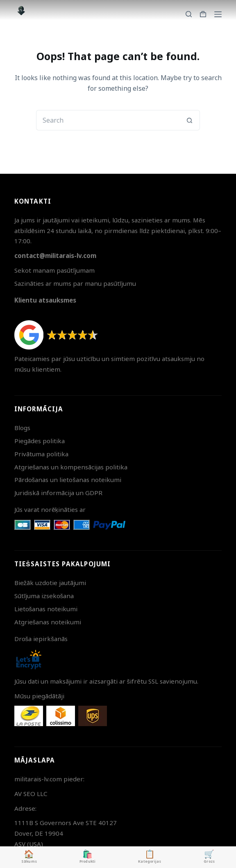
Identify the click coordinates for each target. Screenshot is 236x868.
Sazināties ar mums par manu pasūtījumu (75, 283)
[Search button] (190, 120)
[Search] (189, 14)
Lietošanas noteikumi (46, 609)
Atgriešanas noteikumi (48, 622)
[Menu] (218, 14)
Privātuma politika (41, 454)
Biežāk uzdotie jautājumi (50, 583)
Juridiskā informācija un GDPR (58, 493)
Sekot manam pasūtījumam (54, 270)
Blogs (22, 428)
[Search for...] (108, 120)
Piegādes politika (40, 441)
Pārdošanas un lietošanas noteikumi (68, 480)
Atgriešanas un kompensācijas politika (71, 467)
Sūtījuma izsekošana (44, 596)
